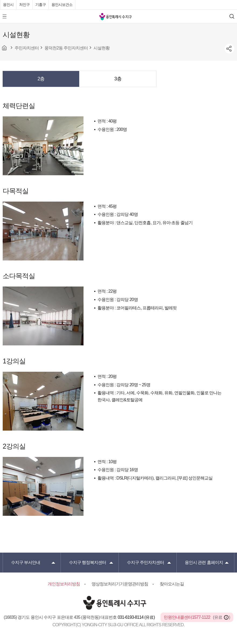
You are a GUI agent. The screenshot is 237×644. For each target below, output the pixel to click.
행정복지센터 (88, 562)
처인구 (24, 5)
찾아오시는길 (172, 584)
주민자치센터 (145, 562)
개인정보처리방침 (64, 584)
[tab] (41, 79)
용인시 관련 (204, 562)
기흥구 (41, 5)
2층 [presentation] (41, 79)
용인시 (8, 5)
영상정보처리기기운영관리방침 (120, 584)
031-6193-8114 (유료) (137, 617)
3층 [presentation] (118, 79)
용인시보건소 (62, 5)
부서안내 (26, 562)
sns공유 (229, 49)
